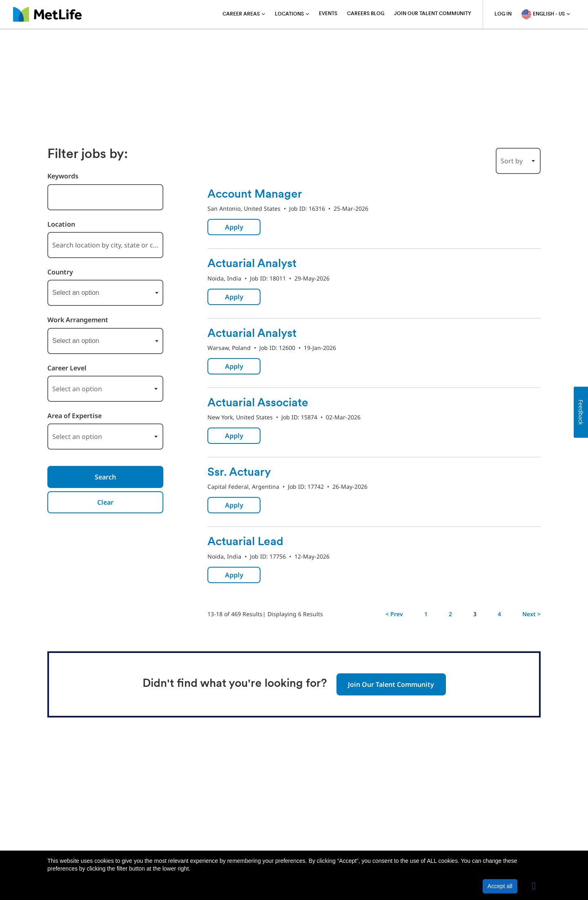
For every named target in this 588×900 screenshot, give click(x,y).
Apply (234, 227)
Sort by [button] (512, 161)
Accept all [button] (500, 886)
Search (105, 477)
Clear (105, 502)
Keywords (63, 176)
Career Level (67, 368)
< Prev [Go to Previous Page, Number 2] (394, 614)
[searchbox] (93, 293)
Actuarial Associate (258, 403)
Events (328, 14)
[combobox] (105, 197)
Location (61, 224)
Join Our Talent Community (433, 14)
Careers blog (366, 14)
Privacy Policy (115, 830)
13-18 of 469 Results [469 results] (235, 614)
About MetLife (67, 830)
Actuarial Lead (245, 542)
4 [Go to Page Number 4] (499, 614)
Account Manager (255, 195)
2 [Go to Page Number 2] (450, 614)
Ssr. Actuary (239, 473)
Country (60, 272)
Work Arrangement (78, 320)
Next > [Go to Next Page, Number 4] (531, 614)
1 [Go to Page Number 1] (426, 614)
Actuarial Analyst (252, 264)
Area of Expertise (75, 416)
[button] (534, 886)
